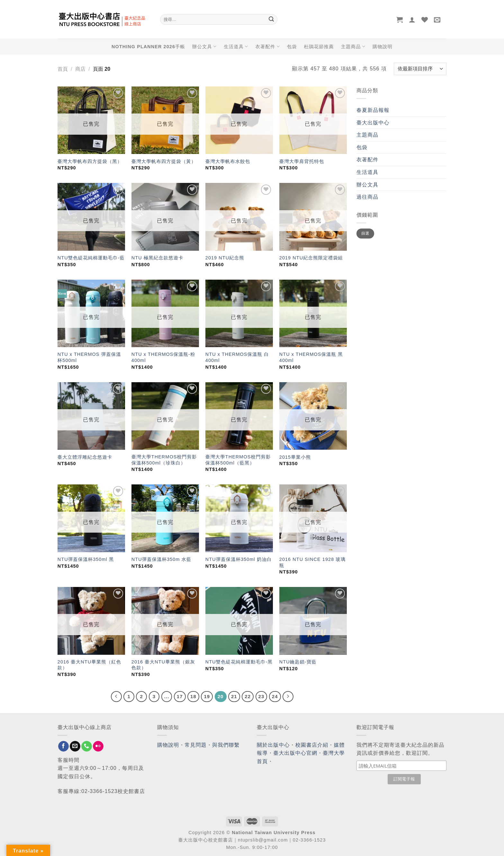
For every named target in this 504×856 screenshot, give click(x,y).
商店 (80, 69)
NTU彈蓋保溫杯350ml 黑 (86, 559)
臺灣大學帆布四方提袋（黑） (90, 161)
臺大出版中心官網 (295, 753)
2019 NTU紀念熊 (225, 258)
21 (234, 696)
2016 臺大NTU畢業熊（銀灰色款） (163, 665)
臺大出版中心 (373, 123)
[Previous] (116, 697)
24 (275, 696)
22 (248, 696)
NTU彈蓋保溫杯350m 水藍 (162, 559)
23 (261, 696)
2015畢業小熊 (295, 457)
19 (207, 696)
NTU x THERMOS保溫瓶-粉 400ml (163, 357)
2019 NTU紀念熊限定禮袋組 (311, 258)
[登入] (412, 20)
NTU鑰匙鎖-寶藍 (298, 662)
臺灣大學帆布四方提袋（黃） (164, 161)
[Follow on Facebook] (63, 746)
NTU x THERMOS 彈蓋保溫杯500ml (89, 357)
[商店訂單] (420, 69)
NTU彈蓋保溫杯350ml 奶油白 (239, 559)
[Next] (288, 697)
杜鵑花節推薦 (319, 47)
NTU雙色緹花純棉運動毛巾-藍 (91, 258)
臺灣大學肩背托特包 (302, 161)
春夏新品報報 (373, 110)
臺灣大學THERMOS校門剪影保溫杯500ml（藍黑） (238, 460)
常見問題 (196, 745)
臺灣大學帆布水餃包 (228, 161)
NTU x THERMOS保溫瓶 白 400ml (237, 357)
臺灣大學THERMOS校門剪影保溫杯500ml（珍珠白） (164, 460)
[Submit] (271, 20)
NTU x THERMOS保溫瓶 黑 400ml (311, 357)
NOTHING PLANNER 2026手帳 (148, 47)
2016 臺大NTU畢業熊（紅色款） (89, 665)
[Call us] (87, 746)
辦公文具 (204, 46)
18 (193, 696)
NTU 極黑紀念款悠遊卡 (157, 258)
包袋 (292, 47)
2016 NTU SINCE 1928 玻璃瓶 (313, 562)
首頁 (63, 69)
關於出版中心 (273, 745)
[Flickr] (98, 746)
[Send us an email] (75, 746)
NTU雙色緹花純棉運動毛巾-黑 (239, 662)
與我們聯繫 (226, 745)
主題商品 (353, 46)
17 (180, 696)
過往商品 (367, 197)
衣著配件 (268, 46)
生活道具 (236, 46)
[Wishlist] (425, 20)
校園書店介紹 (312, 745)
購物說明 (382, 47)
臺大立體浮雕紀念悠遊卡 (85, 457)
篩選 (365, 233)
